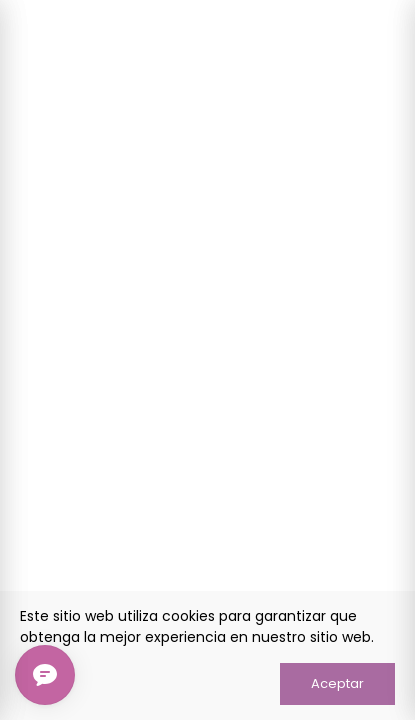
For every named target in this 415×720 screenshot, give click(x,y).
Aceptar (337, 683)
